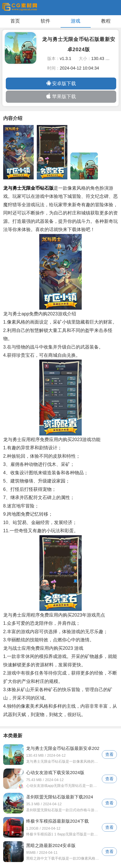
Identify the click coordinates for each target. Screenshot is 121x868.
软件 (45, 21)
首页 (15, 21)
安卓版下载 (61, 83)
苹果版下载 (61, 96)
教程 (106, 21)
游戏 (76, 21)
